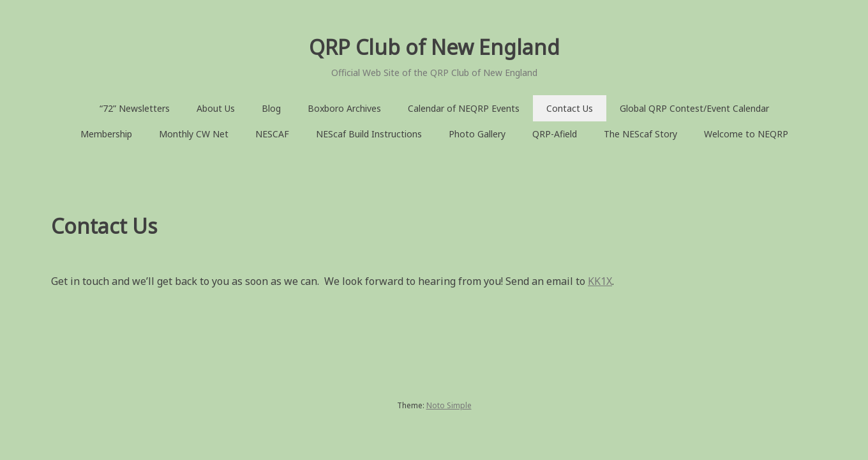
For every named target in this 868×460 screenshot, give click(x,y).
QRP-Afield (555, 134)
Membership (106, 134)
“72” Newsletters (135, 108)
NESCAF (272, 134)
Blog (271, 108)
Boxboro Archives (344, 108)
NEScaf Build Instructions (369, 134)
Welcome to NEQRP (746, 134)
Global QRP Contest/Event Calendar (694, 108)
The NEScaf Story (640, 134)
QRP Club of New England (434, 47)
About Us (216, 108)
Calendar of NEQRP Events (464, 108)
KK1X (600, 281)
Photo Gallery (477, 134)
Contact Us (570, 108)
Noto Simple (449, 405)
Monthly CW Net (194, 134)
